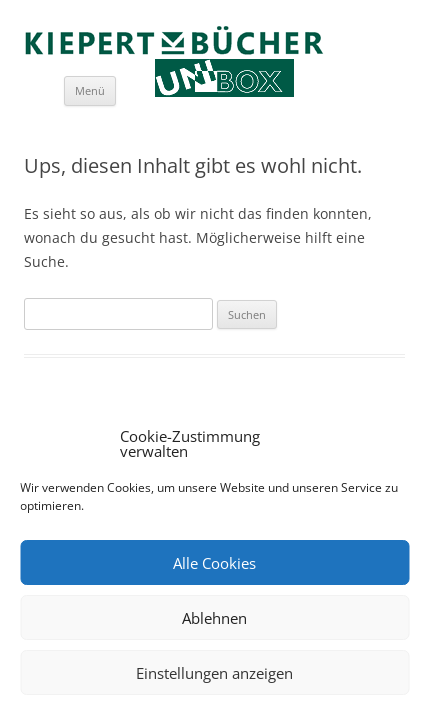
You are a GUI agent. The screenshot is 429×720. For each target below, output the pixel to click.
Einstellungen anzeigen (214, 673)
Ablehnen (214, 618)
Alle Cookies (214, 563)
